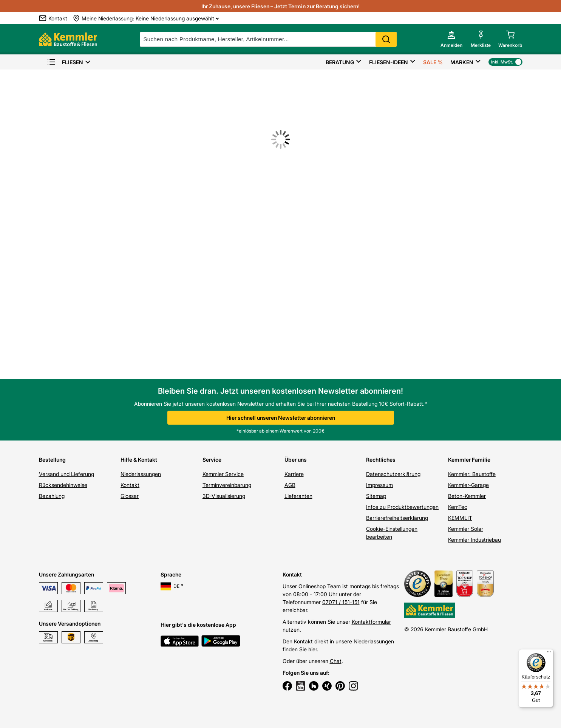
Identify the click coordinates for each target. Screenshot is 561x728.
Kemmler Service (223, 474)
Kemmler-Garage (468, 485)
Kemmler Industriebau (474, 540)
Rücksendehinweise (63, 485)
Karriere (294, 474)
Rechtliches (381, 460)
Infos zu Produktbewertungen (402, 507)
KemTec (458, 507)
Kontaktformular (371, 622)
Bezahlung (52, 496)
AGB (290, 485)
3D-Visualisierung (224, 496)
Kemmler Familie (469, 460)
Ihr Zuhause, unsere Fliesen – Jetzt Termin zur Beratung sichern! (280, 6)
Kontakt (130, 485)
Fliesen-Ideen (389, 62)
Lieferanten (298, 496)
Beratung (340, 62)
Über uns (296, 460)
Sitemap (376, 496)
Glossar (130, 496)
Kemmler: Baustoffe (472, 474)
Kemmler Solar (466, 529)
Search (386, 39)
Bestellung (52, 460)
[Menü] (549, 654)
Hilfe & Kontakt (139, 460)
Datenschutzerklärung (393, 474)
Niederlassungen (141, 474)
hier (313, 649)
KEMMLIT (460, 518)
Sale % (433, 62)
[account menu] (451, 39)
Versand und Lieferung (66, 474)
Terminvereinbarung (227, 485)
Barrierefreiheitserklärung (397, 518)
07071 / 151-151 (341, 602)
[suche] (268, 39)
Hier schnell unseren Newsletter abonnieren (281, 418)
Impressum (379, 485)
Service (212, 460)
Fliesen (65, 62)
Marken (462, 62)
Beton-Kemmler (467, 496)
